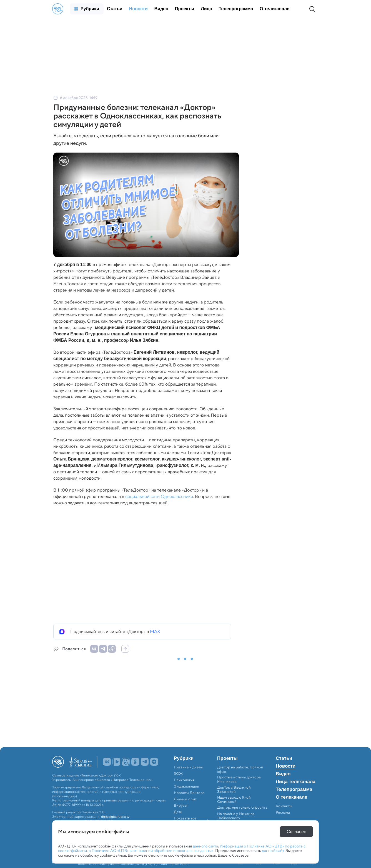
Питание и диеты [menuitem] (188, 767)
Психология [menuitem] (184, 780)
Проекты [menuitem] (227, 758)
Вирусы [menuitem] (181, 806)
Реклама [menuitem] (283, 813)
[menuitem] (87, 9)
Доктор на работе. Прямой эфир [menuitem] (240, 769)
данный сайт (273, 851)
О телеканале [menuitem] (291, 797)
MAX (155, 632)
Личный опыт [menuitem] (185, 799)
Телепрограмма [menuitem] (294, 789)
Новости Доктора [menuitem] (189, 793)
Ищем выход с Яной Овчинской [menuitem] (234, 800)
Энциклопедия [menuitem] (186, 786)
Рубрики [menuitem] (184, 758)
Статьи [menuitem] (284, 758)
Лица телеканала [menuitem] (296, 782)
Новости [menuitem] (286, 766)
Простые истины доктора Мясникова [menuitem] (239, 779)
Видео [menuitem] (283, 774)
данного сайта (205, 846)
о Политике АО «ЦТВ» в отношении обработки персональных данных (151, 851)
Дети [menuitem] (179, 812)
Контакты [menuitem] (284, 806)
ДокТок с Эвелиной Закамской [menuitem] (234, 790)
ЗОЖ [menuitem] (178, 774)
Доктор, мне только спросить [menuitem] (242, 808)
